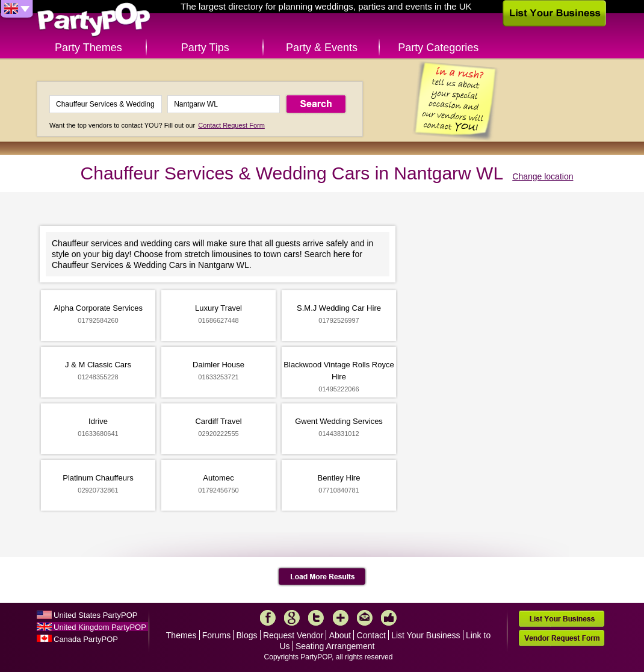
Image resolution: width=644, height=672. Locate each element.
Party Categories (438, 48)
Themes (181, 635)
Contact (371, 635)
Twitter (316, 618)
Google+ (292, 618)
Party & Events (322, 48)
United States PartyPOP (95, 615)
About (340, 635)
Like (389, 618)
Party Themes (88, 48)
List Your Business (426, 635)
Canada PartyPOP (86, 639)
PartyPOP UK (94, 20)
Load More (322, 577)
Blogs (247, 635)
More (341, 618)
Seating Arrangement (335, 646)
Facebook (268, 618)
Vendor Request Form (562, 638)
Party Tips (205, 48)
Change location (543, 176)
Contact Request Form (231, 125)
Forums (216, 635)
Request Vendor (293, 635)
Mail (365, 618)
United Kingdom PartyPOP (100, 627)
